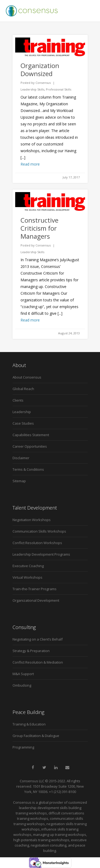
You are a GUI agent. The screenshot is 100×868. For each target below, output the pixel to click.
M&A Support (23, 674)
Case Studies (23, 423)
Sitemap (19, 481)
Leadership (22, 412)
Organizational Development (36, 600)
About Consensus (27, 377)
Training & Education (29, 724)
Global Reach (23, 389)
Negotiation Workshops (32, 520)
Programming (23, 747)
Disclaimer (21, 458)
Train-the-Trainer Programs (35, 589)
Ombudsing (22, 685)
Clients (18, 400)
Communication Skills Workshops (39, 531)
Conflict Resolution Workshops (37, 543)
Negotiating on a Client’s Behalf (38, 639)
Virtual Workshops (27, 577)
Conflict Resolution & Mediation (38, 662)
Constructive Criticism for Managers (39, 228)
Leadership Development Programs (41, 554)
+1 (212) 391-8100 (63, 792)
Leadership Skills (32, 89)
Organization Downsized (40, 70)
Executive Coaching (28, 566)
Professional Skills (59, 89)
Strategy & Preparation (31, 651)
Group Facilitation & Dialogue (36, 736)
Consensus (43, 83)
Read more (30, 164)
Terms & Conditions (28, 469)
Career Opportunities (30, 446)
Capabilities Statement (31, 435)
